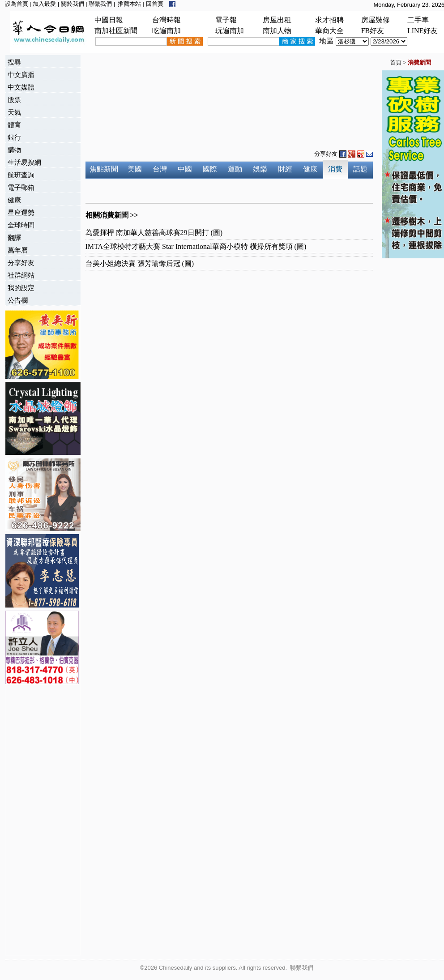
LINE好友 (423, 31)
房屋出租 (277, 20)
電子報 (226, 20)
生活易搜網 (24, 162)
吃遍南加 (166, 31)
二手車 (418, 20)
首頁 (396, 62)
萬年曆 (18, 250)
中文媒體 (21, 87)
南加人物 (277, 31)
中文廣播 (21, 75)
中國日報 (109, 20)
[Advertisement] (41, 821)
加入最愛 (44, 4)
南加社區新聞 (116, 31)
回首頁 (155, 4)
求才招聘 (329, 20)
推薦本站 (129, 4)
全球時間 (21, 225)
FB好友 (373, 31)
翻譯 (14, 238)
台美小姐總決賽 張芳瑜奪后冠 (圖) (140, 263)
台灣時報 (166, 20)
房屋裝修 (376, 20)
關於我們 (73, 4)
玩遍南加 (230, 31)
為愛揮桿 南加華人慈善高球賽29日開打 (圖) (154, 233)
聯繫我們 (100, 4)
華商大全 (329, 31)
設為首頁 (17, 4)
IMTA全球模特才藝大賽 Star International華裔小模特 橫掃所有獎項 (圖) (196, 246)
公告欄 (18, 300)
